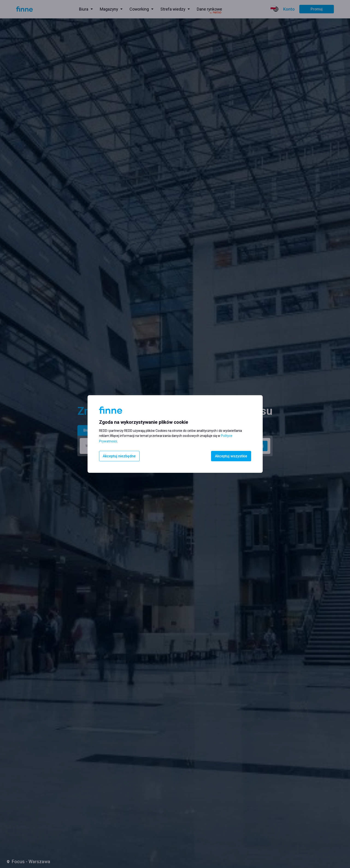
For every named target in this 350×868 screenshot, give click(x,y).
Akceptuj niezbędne (119, 456)
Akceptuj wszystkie (231, 456)
